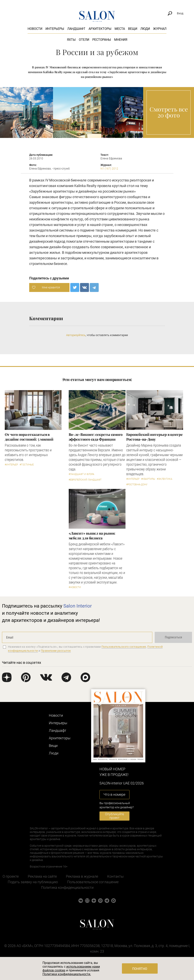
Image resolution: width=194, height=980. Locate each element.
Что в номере (114, 794)
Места (120, 29)
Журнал (160, 29)
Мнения (121, 40)
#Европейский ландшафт (85, 480)
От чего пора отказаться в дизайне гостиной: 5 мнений (29, 437)
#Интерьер (11, 465)
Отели (84, 40)
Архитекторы (100, 29)
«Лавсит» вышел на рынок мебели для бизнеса (92, 536)
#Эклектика (165, 479)
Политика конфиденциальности (67, 887)
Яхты (71, 40)
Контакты (115, 876)
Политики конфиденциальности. (67, 974)
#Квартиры (148, 479)
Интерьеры (55, 29)
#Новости (75, 587)
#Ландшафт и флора (82, 474)
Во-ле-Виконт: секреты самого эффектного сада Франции (96, 437)
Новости (35, 29)
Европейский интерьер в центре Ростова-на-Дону (154, 437)
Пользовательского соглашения (124, 647)
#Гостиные (27, 465)
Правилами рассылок (56, 651)
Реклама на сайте (42, 876)
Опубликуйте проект (114, 816)
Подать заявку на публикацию (33, 882)
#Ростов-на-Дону (137, 485)
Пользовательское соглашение (93, 882)
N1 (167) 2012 (109, 169)
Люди (145, 29)
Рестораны (102, 40)
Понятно (140, 969)
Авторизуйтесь (76, 335)
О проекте (11, 876)
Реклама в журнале (82, 876)
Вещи (133, 29)
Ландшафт (76, 29)
